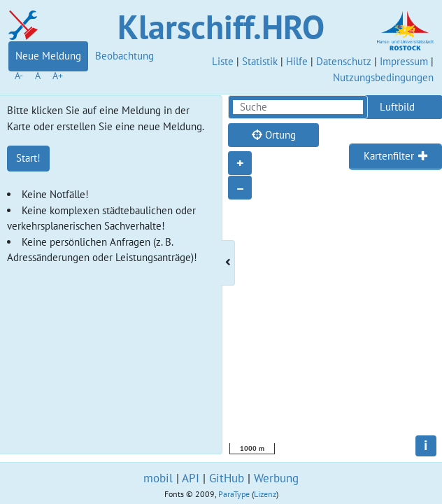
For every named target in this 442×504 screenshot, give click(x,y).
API (191, 478)
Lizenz (265, 494)
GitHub (227, 478)
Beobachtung (124, 56)
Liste (223, 61)
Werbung (276, 478)
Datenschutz (344, 61)
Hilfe (297, 61)
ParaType (234, 494)
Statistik (260, 61)
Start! (28, 158)
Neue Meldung (48, 56)
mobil (158, 478)
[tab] (395, 157)
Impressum (404, 61)
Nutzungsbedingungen (383, 77)
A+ (58, 76)
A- (19, 76)
